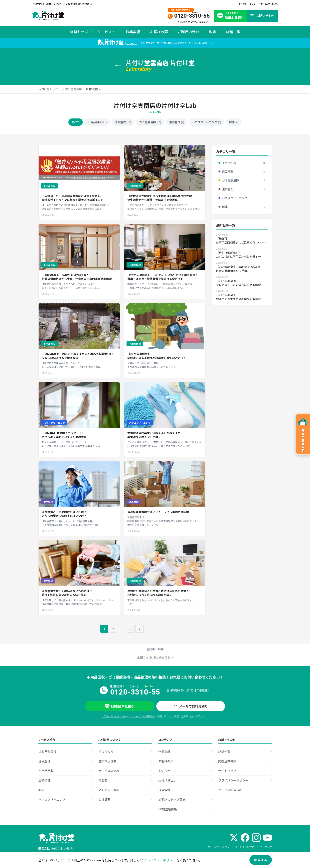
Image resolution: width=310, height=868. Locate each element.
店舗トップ (79, 32)
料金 (213, 32)
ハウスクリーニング (207, 122)
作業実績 (133, 32)
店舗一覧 (233, 32)
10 (131, 629)
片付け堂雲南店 (72, 89)
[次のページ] (140, 629)
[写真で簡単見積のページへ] (303, 434)
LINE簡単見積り (119, 706)
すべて (76, 122)
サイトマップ (265, 847)
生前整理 (177, 122)
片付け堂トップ (48, 89)
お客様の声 (159, 32)
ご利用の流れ (188, 32)
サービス (107, 32)
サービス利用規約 (143, 716)
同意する (261, 860)
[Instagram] (256, 838)
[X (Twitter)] (234, 838)
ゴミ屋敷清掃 (150, 122)
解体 (234, 122)
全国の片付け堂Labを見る (155, 657)
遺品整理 (123, 122)
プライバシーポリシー (114, 716)
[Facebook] (245, 838)
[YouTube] (267, 838)
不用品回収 (97, 122)
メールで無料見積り (191, 706)
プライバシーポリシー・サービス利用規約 (257, 4)
